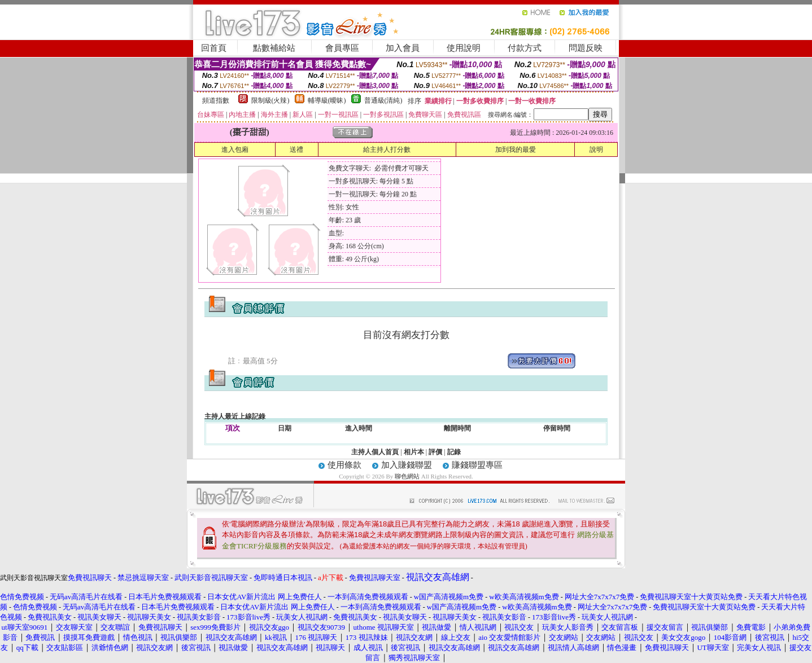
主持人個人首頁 (375, 452)
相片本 (414, 452)
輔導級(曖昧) (327, 100)
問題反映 (586, 48)
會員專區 (342, 48)
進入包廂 (235, 150)
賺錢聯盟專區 (477, 465)
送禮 (296, 150)
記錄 (454, 452)
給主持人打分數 (387, 150)
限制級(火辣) (270, 100)
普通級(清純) (383, 100)
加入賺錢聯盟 (407, 465)
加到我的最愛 (516, 150)
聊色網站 (407, 476)
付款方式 (525, 48)
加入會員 (403, 48)
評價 (435, 452)
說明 (596, 150)
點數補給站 (274, 48)
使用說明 (464, 48)
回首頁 (214, 48)
